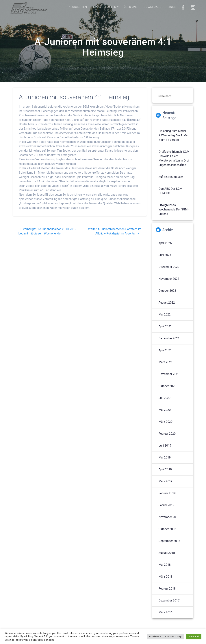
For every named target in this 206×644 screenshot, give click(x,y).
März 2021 (166, 362)
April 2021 (165, 350)
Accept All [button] (194, 637)
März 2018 (166, 577)
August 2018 (167, 553)
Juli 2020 (165, 398)
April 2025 (165, 243)
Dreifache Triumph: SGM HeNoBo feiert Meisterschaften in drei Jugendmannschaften (174, 158)
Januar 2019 (166, 505)
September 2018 (169, 541)
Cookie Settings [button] (174, 637)
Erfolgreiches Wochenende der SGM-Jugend (174, 209)
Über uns (131, 7)
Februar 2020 (167, 434)
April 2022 (165, 326)
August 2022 (167, 303)
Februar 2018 (167, 589)
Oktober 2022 (167, 291)
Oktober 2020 (167, 386)
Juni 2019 (165, 446)
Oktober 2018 (167, 529)
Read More (155, 637)
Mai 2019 (165, 457)
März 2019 (166, 481)
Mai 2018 (165, 565)
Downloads (153, 7)
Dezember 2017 (169, 600)
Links (172, 7)
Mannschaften (105, 7)
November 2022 (169, 279)
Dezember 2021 (169, 338)
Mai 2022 (165, 314)
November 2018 (169, 517)
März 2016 (166, 612)
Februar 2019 (167, 493)
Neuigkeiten (78, 7)
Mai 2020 (165, 410)
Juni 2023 (165, 255)
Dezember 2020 (169, 374)
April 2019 (165, 469)
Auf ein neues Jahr (171, 177)
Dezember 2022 (169, 267)
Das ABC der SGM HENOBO (170, 191)
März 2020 (166, 422)
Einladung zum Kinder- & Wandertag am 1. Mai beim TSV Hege (173, 135)
